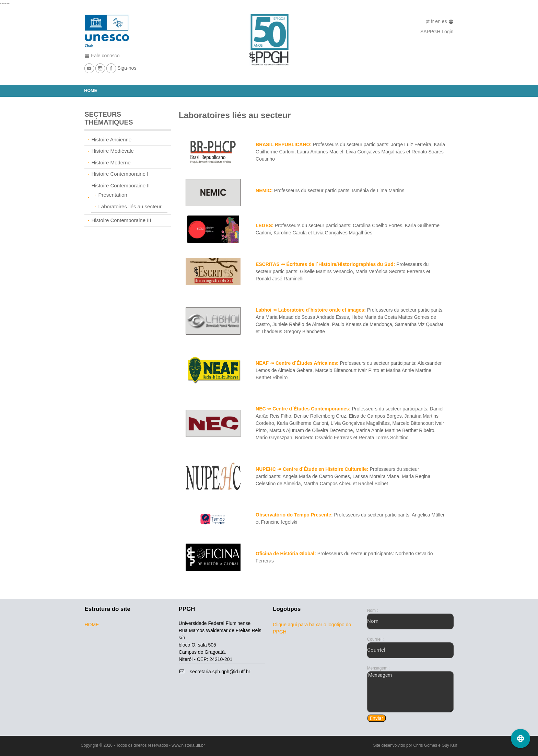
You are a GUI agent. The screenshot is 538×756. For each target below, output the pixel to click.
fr (433, 21)
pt (428, 21)
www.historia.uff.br (188, 745)
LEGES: (265, 225)
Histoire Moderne (111, 162)
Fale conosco (102, 56)
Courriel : (376, 639)
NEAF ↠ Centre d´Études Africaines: (297, 363)
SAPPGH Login (437, 32)
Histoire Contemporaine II (120, 185)
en (438, 21)
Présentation (113, 195)
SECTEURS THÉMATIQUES (109, 118)
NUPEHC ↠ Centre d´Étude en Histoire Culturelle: (312, 469)
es (445, 21)
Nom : (373, 610)
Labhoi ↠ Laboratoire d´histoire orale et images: (311, 310)
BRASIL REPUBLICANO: (284, 144)
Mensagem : (378, 668)
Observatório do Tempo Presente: (294, 515)
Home (91, 91)
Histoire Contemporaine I (120, 174)
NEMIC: (264, 190)
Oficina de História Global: (286, 554)
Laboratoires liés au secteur (130, 206)
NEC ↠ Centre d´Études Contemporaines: (303, 409)
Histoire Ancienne (111, 139)
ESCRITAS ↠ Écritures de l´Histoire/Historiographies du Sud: (325, 264)
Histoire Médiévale (112, 151)
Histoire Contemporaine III (121, 220)
